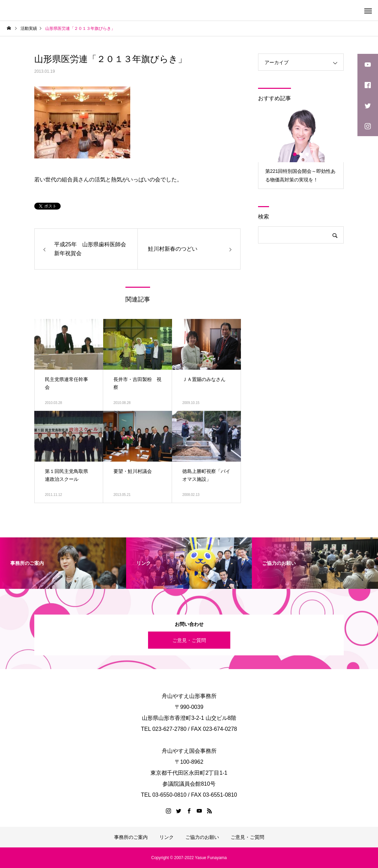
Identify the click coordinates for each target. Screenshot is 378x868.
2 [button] (301, 154)
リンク (167, 837)
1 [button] (295, 154)
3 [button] (307, 154)
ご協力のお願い (202, 837)
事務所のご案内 (131, 837)
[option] (301, 148)
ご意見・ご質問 (189, 640)
